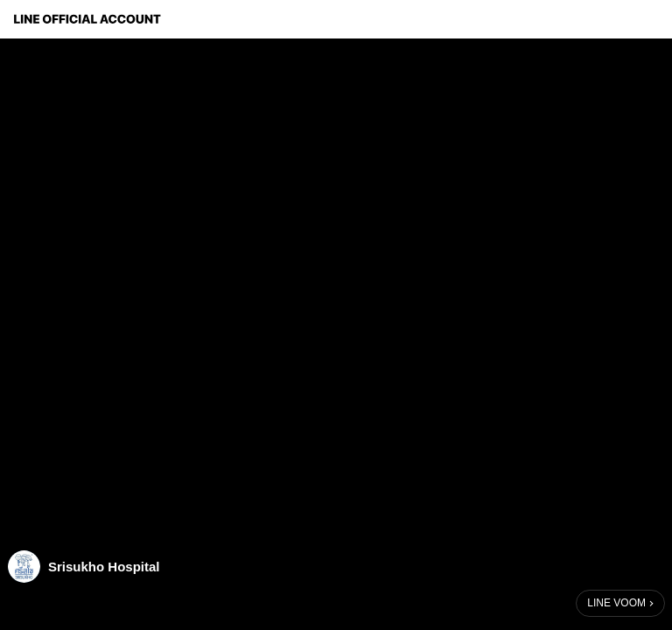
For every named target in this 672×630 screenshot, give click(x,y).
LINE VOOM (616, 603)
